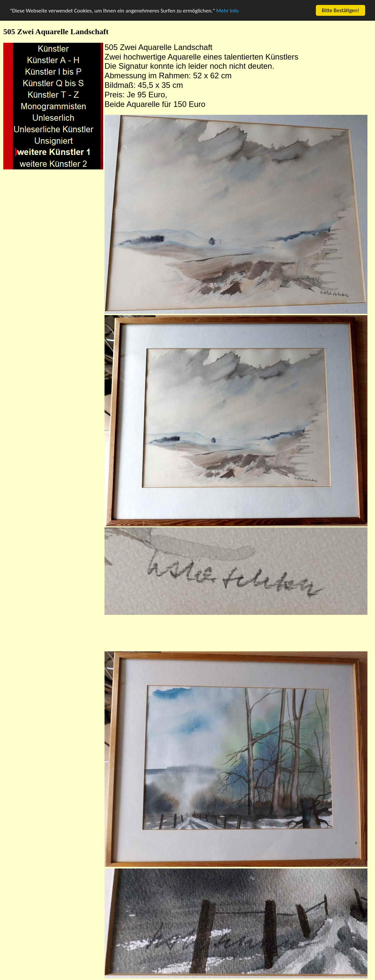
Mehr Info (228, 11)
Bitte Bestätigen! (340, 10)
